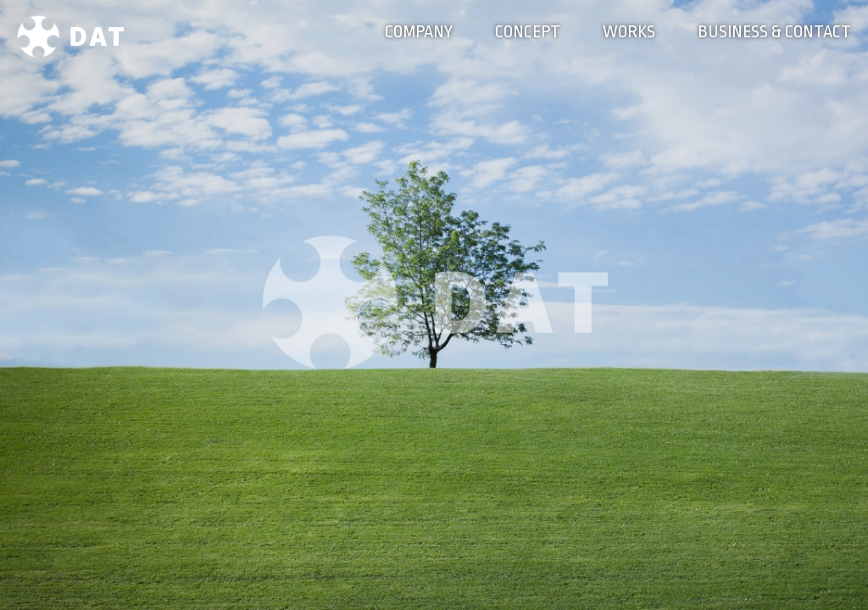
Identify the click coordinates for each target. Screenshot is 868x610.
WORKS (629, 32)
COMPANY (419, 32)
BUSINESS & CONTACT (774, 32)
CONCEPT (528, 32)
